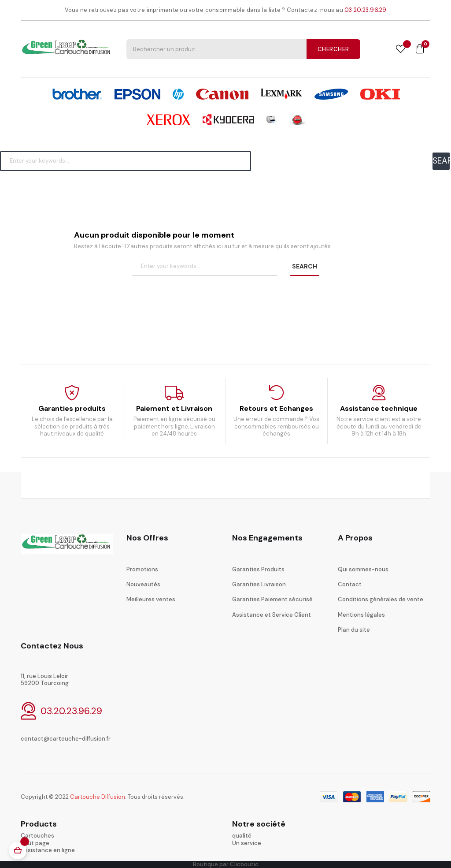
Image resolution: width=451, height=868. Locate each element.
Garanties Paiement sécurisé (272, 599)
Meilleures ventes (151, 599)
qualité (242, 836)
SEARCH (441, 161)
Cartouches (37, 836)
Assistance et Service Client (272, 615)
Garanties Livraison (259, 584)
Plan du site (354, 630)
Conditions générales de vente (381, 599)
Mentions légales (361, 615)
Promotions (142, 569)
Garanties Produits (258, 569)
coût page (35, 843)
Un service (247, 843)
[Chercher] (126, 161)
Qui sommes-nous (363, 569)
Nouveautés (143, 584)
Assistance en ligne (48, 850)
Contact (350, 584)
